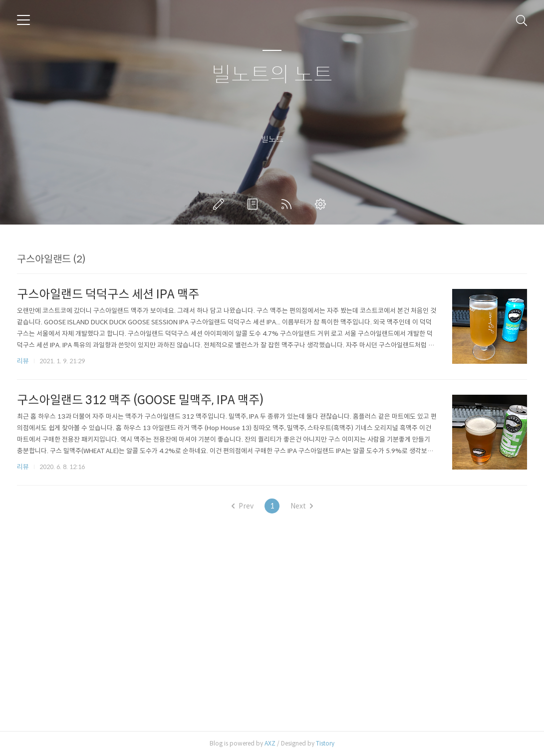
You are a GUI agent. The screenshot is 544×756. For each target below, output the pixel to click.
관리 (322, 204)
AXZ (270, 743)
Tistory (325, 743)
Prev (243, 506)
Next (302, 506)
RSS (288, 204)
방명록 (255, 204)
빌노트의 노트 (272, 75)
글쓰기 (221, 204)
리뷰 (23, 361)
